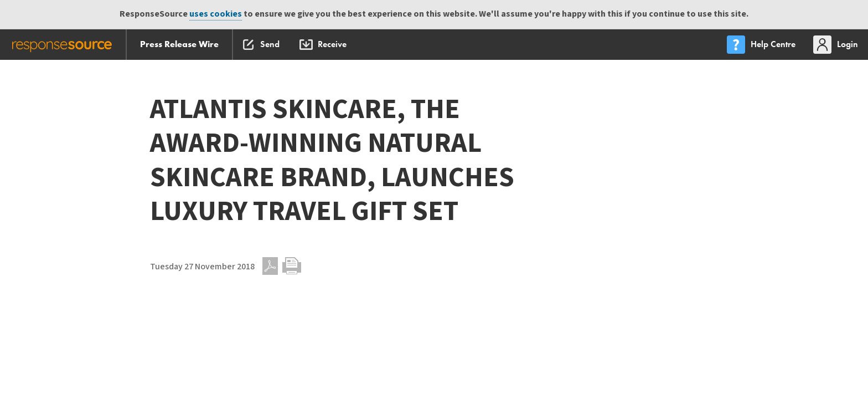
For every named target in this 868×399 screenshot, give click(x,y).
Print (292, 266)
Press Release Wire (179, 44)
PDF (270, 266)
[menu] (762, 45)
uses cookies (216, 14)
